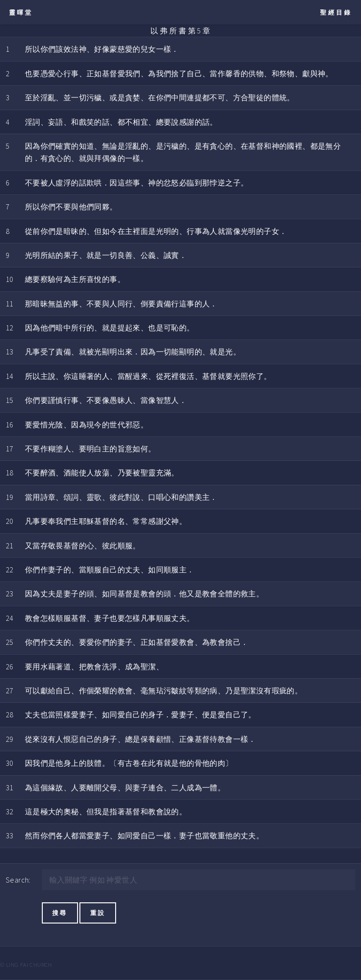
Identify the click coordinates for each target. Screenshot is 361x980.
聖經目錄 (336, 12)
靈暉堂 (21, 12)
